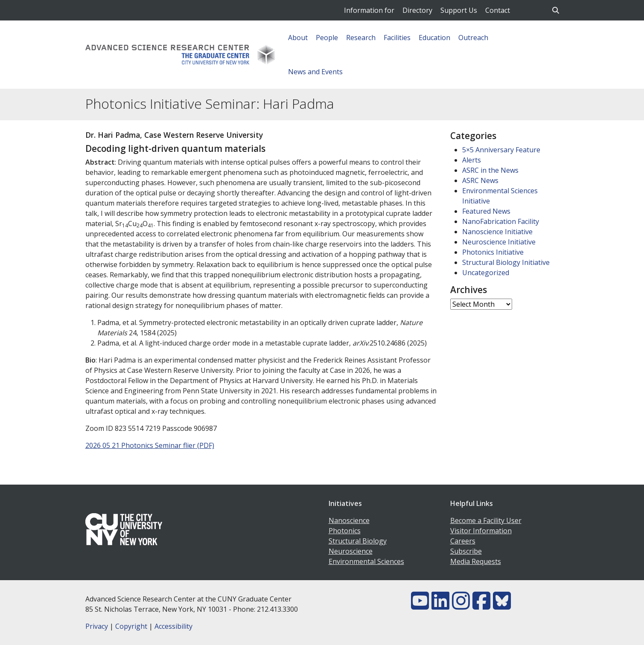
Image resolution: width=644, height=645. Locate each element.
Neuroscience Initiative (499, 242)
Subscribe (466, 551)
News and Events (315, 72)
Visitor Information (481, 531)
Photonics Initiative (493, 252)
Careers (463, 541)
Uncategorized (486, 273)
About (298, 38)
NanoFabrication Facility (501, 221)
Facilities (397, 38)
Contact (498, 10)
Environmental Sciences (366, 561)
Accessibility (173, 626)
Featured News (486, 211)
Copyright (131, 626)
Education (434, 38)
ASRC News (480, 180)
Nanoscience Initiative (497, 232)
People (327, 38)
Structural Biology (358, 541)
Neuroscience (351, 551)
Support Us (459, 10)
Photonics (345, 531)
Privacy (97, 626)
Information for (369, 10)
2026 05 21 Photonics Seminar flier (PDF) (150, 445)
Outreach (473, 38)
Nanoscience (349, 520)
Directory (417, 10)
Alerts (472, 160)
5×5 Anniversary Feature (501, 150)
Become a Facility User (486, 520)
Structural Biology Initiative (506, 262)
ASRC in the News (490, 170)
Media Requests (476, 561)
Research (361, 38)
